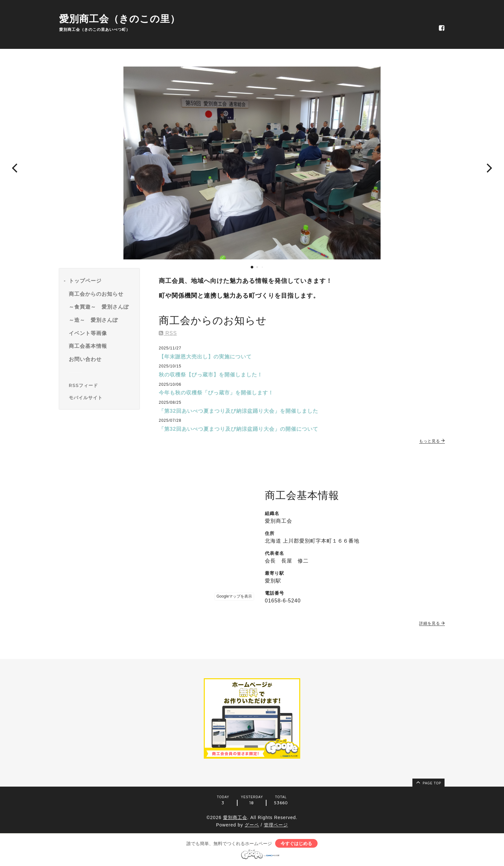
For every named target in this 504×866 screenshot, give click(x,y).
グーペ (252, 825)
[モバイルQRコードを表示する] (102, 398)
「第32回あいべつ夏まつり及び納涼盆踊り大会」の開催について (239, 429)
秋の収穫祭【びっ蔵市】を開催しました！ (211, 375)
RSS (168, 333)
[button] (14, 167)
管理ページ (276, 825)
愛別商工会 (235, 817)
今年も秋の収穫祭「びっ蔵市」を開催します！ (216, 393)
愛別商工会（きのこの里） (120, 19)
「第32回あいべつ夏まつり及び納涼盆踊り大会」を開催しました (239, 411)
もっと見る (432, 441)
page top (428, 782)
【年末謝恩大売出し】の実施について (205, 357)
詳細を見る (432, 623)
